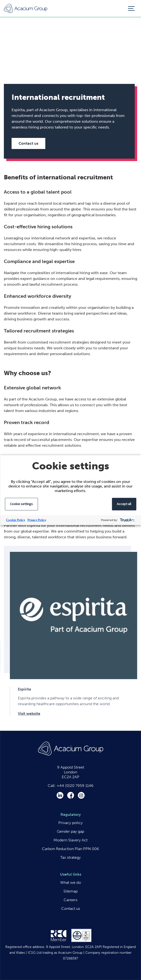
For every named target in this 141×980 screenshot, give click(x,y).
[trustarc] (127, 520)
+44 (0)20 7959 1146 (75, 786)
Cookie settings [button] (21, 504)
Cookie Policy (16, 520)
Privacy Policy (37, 520)
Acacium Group (26, 9)
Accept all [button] (124, 504)
